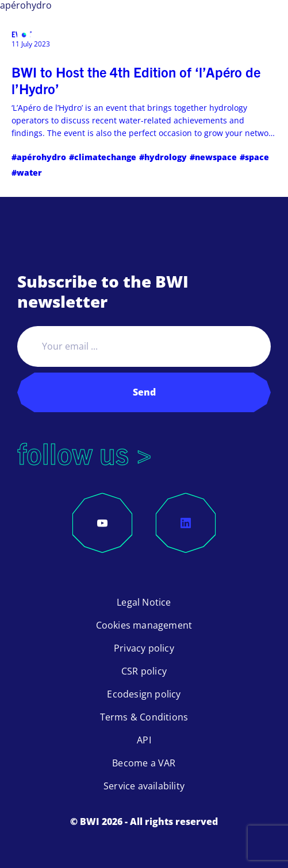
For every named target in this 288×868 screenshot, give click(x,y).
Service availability (144, 786)
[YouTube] (102, 523)
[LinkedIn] (186, 523)
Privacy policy (144, 648)
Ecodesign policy (144, 694)
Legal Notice (144, 602)
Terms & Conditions (144, 717)
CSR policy (144, 671)
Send (144, 392)
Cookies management (144, 625)
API (144, 740)
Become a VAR (144, 763)
